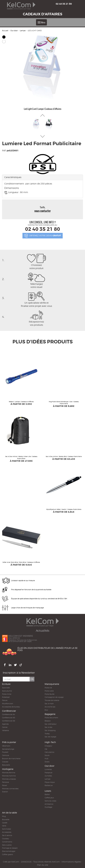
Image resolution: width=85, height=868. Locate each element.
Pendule (5, 782)
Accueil (5, 31)
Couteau (6, 839)
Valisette (5, 730)
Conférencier (9, 711)
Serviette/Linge (8, 749)
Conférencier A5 (9, 718)
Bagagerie (50, 714)
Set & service (7, 835)
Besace (48, 721)
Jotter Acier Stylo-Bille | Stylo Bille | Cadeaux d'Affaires (21, 562)
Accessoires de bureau (11, 707)
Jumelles (48, 776)
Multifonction (8, 704)
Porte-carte (49, 691)
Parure (5, 700)
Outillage (48, 807)
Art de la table (9, 813)
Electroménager (9, 851)
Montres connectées (10, 789)
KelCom (15, 862)
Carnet (5, 727)
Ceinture (6, 755)
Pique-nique (50, 782)
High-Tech (50, 742)
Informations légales (71, 862)
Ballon (47, 794)
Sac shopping (50, 730)
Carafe (5, 823)
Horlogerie (8, 769)
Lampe (23, 31)
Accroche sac (50, 707)
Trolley (47, 734)
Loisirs (48, 791)
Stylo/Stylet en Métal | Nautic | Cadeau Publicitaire (64, 509)
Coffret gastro (7, 854)
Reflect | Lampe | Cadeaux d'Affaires (21, 402)
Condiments (7, 842)
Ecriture (6, 684)
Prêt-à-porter (9, 742)
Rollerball (6, 697)
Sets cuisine (7, 845)
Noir (4, 37)
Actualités (42, 631)
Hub (46, 759)
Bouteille (6, 819)
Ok (32, 679)
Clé (46, 749)
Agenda (5, 724)
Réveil (5, 785)
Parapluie (48, 773)
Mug (4, 816)
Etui (46, 710)
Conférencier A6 (9, 721)
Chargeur (48, 746)
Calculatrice (49, 752)
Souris (47, 755)
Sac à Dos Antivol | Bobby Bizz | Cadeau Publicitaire (64, 456)
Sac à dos (48, 727)
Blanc (4, 41)
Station (5, 792)
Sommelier (7, 829)
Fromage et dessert (10, 848)
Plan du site (43, 865)
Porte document (51, 718)
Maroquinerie (52, 684)
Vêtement (6, 746)
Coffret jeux (49, 798)
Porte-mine (7, 694)
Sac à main (49, 704)
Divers (47, 762)
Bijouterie (6, 765)
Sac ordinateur (51, 724)
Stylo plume (7, 691)
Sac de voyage (50, 737)
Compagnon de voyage (54, 697)
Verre (4, 826)
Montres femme (9, 773)
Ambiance (49, 804)
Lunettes (48, 769)
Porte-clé (48, 688)
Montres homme (9, 776)
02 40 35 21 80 (64, 4)
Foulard (5, 752)
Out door (14, 31)
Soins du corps (50, 801)
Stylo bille (6, 688)
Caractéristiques (13, 177)
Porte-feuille (50, 694)
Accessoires (7, 832)
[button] (42, 115)
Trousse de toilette (52, 700)
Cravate (5, 762)
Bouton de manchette (11, 759)
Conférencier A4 (9, 714)
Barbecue (49, 785)
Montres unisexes (9, 779)
